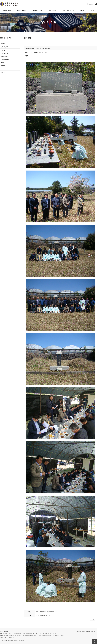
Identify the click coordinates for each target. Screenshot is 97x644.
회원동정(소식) (38, 10)
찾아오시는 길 (94, 631)
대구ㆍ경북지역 (5, 50)
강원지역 (3, 63)
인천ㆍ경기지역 (5, 53)
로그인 (84, 4)
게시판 (82, 10)
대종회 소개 (7, 10)
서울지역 (3, 44)
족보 (92, 10)
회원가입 (91, 4)
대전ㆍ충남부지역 (5, 60)
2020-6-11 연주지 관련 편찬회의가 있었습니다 (47, 612)
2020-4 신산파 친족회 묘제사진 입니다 (45, 615)
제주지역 (3, 66)
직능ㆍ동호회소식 (68, 10)
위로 (95, 643)
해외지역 (3, 72)
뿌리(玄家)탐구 (22, 10)
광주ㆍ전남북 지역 (5, 56)
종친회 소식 (52, 10)
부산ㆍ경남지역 (5, 47)
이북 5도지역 (4, 69)
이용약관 (79, 631)
